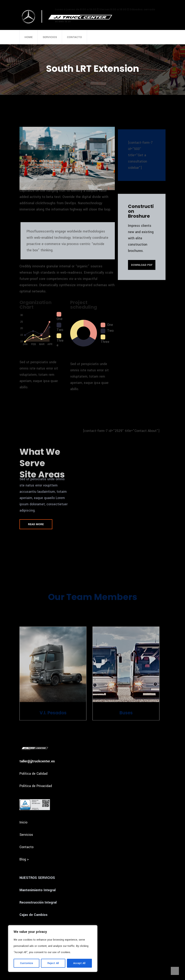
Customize (27, 963)
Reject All (53, 963)
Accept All (79, 963)
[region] (53, 949)
